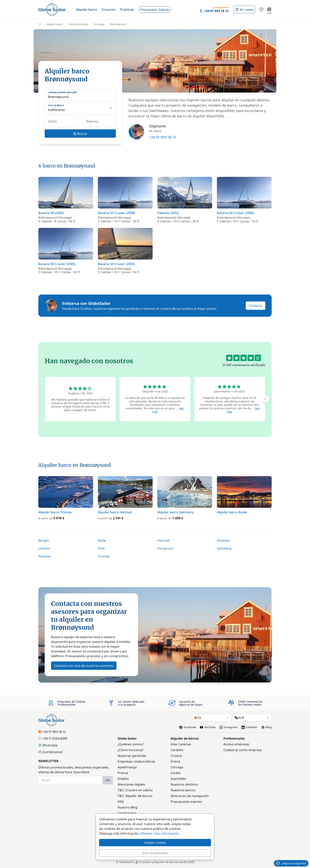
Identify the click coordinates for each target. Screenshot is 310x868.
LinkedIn (250, 727)
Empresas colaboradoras (136, 761)
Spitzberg (224, 548)
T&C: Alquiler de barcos (135, 796)
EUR (252, 718)
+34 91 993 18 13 (162, 137)
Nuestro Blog (128, 807)
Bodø (102, 540)
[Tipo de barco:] (80, 108)
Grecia (175, 761)
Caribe (175, 773)
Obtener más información (160, 833)
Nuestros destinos (184, 784)
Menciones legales (131, 784)
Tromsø (104, 556)
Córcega (177, 767)
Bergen (44, 540)
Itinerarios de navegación (190, 796)
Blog (267, 727)
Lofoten (44, 548)
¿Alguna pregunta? (291, 863)
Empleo (123, 779)
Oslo (101, 548)
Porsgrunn (165, 548)
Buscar (80, 134)
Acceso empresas (236, 744)
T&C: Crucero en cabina (135, 790)
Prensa (123, 773)
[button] (87, 9)
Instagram (229, 727)
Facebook (188, 727)
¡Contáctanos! (51, 752)
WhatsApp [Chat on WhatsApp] (48, 745)
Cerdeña (177, 750)
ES (212, 718)
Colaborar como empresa (243, 750)
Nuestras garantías (132, 756)
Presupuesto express (186, 802)
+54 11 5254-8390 (53, 738)
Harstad (163, 540)
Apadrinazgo (127, 767)
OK (108, 780)
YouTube (208, 727)
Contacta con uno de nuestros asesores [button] (84, 666)
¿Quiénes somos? (131, 744)
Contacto (256, 306)
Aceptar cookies (155, 842)
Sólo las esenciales (155, 853)
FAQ (121, 802)
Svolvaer (45, 556)
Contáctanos (127, 813)
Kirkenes (223, 540)
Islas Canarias (181, 744)
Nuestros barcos (183, 790)
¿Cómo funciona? (130, 750)
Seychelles (178, 779)
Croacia (176, 756)
